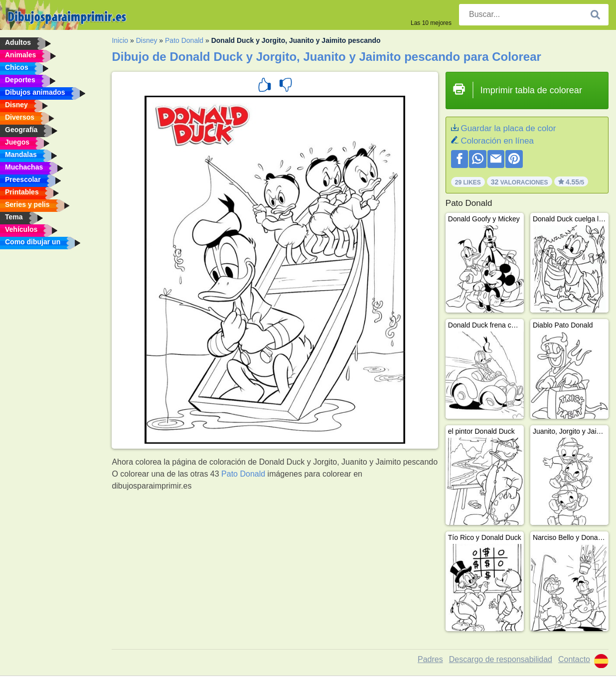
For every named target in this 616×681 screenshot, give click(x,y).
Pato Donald (184, 40)
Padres (430, 659)
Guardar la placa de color (508, 128)
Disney (147, 40)
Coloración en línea (497, 141)
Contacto (574, 659)
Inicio (120, 40)
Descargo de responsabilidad (501, 659)
